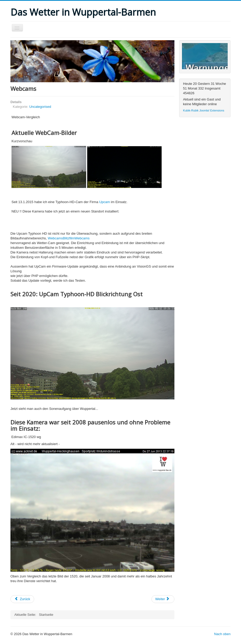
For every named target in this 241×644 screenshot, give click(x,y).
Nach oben (222, 634)
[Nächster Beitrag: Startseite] (163, 599)
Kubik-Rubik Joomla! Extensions (204, 110)
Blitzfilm (69, 238)
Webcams (55, 238)
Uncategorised (40, 107)
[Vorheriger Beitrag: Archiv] (22, 599)
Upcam (105, 202)
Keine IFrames (205, 56)
